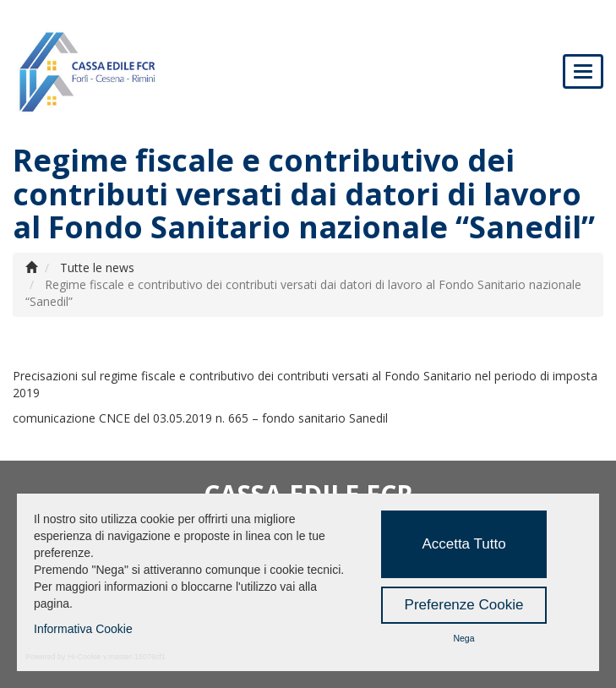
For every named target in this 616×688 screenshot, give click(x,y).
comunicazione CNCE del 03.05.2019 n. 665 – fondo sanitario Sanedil (200, 418)
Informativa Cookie (83, 629)
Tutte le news (97, 268)
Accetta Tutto (463, 544)
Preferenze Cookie (464, 605)
